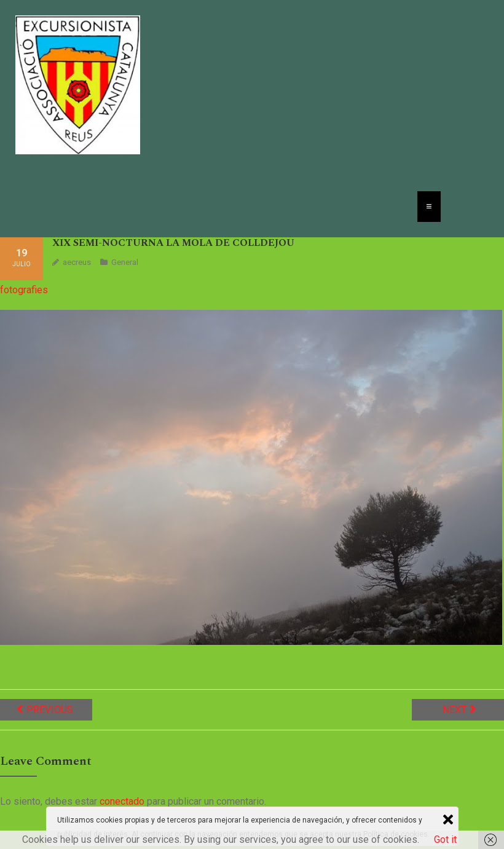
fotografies (24, 290)
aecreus (77, 262)
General (125, 262)
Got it (445, 839)
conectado (122, 801)
